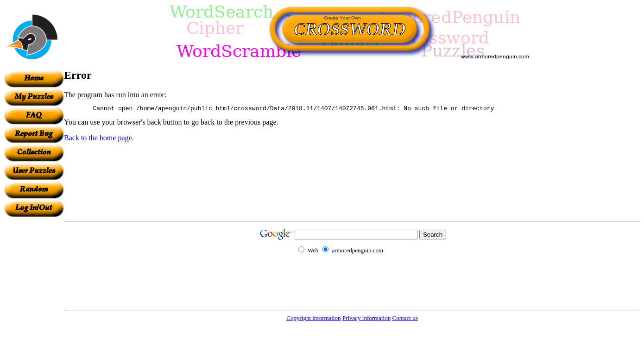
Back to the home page (98, 139)
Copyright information (313, 318)
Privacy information (366, 318)
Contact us (405, 318)
